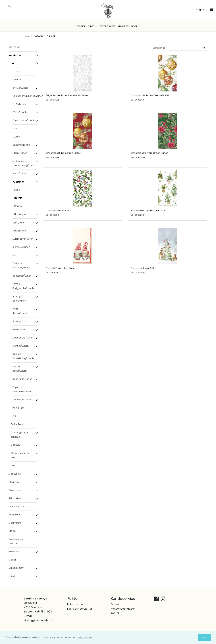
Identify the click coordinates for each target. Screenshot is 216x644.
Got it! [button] (204, 637)
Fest (15, 128)
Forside (81, 26)
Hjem (27, 36)
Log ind (201, 9)
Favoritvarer (108, 26)
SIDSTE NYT (15, 47)
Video (92, 26)
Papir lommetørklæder (22, 389)
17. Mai (16, 71)
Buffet (18, 198)
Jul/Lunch (39, 36)
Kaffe (17, 190)
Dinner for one (16, 506)
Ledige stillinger (128, 26)
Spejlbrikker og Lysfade (17, 541)
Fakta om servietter (80, 609)
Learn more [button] (84, 637)
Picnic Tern (18, 408)
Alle (14, 416)
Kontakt (116, 613)
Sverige (17, 80)
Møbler (12, 560)
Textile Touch (18, 424)
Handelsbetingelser (123, 609)
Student (17, 137)
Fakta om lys (75, 604)
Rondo (18, 206)
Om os (115, 604)
